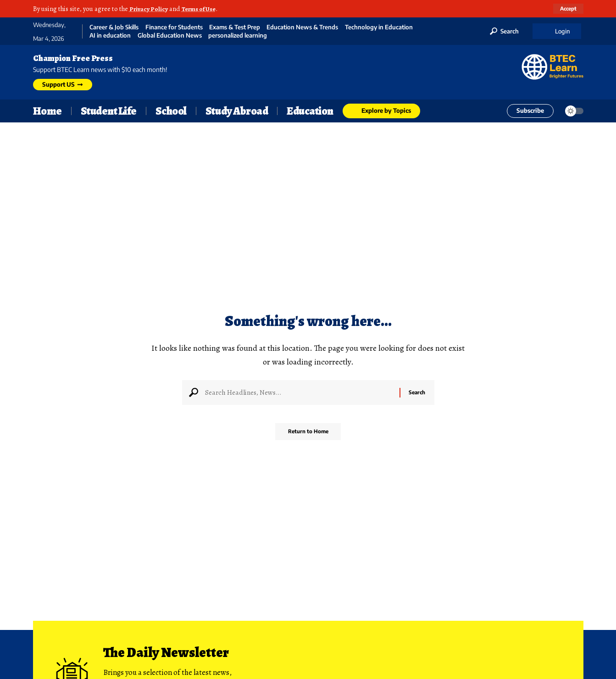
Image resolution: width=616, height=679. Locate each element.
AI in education (110, 36)
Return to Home (308, 435)
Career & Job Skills (114, 27)
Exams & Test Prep (235, 27)
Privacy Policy (150, 9)
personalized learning (238, 36)
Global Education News (170, 36)
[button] (567, 9)
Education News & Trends (302, 27)
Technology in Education (379, 27)
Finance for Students (174, 27)
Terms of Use (203, 9)
